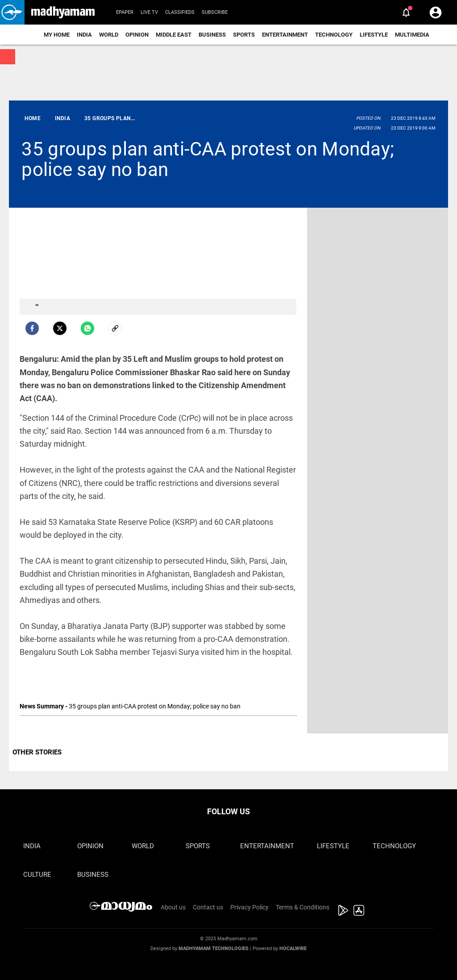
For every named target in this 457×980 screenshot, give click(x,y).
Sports (244, 35)
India (84, 35)
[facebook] (32, 328)
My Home (57, 35)
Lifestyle (374, 35)
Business (212, 35)
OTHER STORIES (37, 752)
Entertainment (285, 35)
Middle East (174, 35)
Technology (334, 35)
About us (173, 907)
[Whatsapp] (87, 328)
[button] (12, 12)
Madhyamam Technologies (214, 949)
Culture (37, 875)
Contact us (208, 907)
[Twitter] (60, 328)
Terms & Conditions (303, 907)
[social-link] (115, 328)
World (109, 35)
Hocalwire (293, 949)
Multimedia (412, 35)
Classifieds (180, 12)
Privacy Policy (249, 907)
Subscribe (215, 12)
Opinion (137, 35)
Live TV (149, 12)
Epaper (125, 12)
